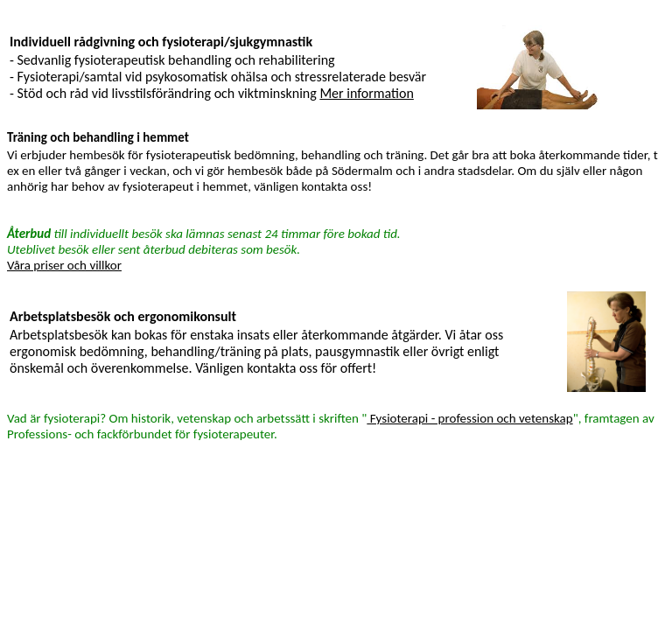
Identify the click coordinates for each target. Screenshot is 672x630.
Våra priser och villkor (64, 265)
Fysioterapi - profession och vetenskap (469, 418)
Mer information (366, 93)
